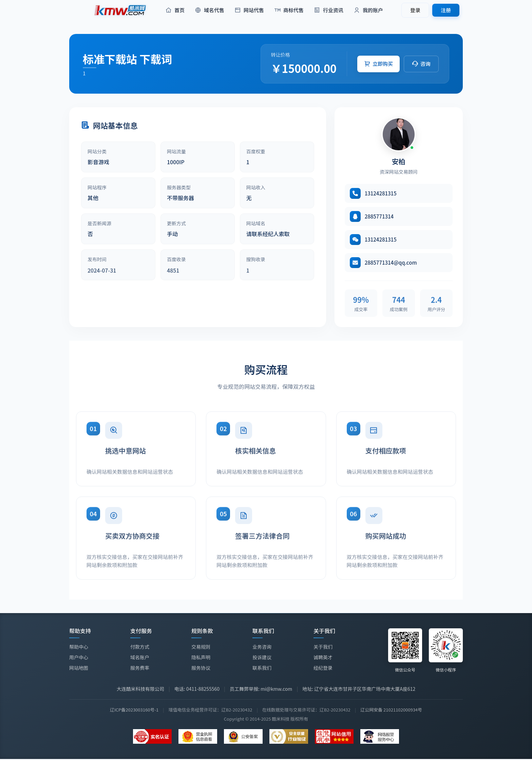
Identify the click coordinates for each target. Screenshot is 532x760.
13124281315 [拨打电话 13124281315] (381, 193)
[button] (378, 64)
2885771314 (379, 216)
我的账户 (368, 10)
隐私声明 (201, 657)
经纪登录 (323, 668)
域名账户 (140, 657)
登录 (415, 10)
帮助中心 (79, 647)
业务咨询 (262, 647)
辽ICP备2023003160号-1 (134, 710)
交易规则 (201, 647)
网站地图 (79, 668)
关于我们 (323, 647)
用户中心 (79, 657)
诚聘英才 (323, 658)
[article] (118, 157)
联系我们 (262, 668)
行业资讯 (329, 10)
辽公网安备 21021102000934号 (391, 710)
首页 (175, 10)
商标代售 (289, 10)
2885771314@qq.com (391, 262)
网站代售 (249, 10)
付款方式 (140, 647)
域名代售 (210, 10)
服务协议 (201, 668)
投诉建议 (262, 657)
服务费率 (140, 668)
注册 (446, 10)
